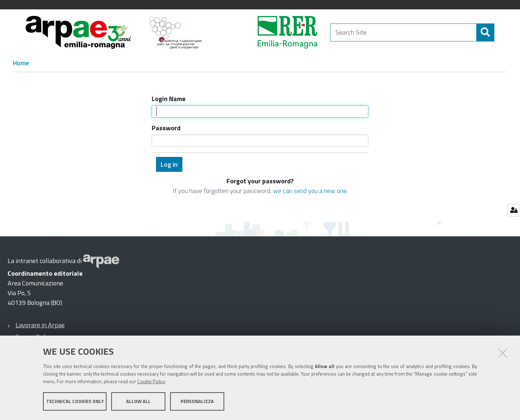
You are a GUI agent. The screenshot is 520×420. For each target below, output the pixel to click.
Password (166, 128)
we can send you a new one (310, 191)
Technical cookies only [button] (75, 401)
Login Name (169, 99)
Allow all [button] (138, 401)
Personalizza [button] (197, 401)
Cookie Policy (151, 381)
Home (21, 63)
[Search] (485, 32)
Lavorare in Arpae (40, 325)
